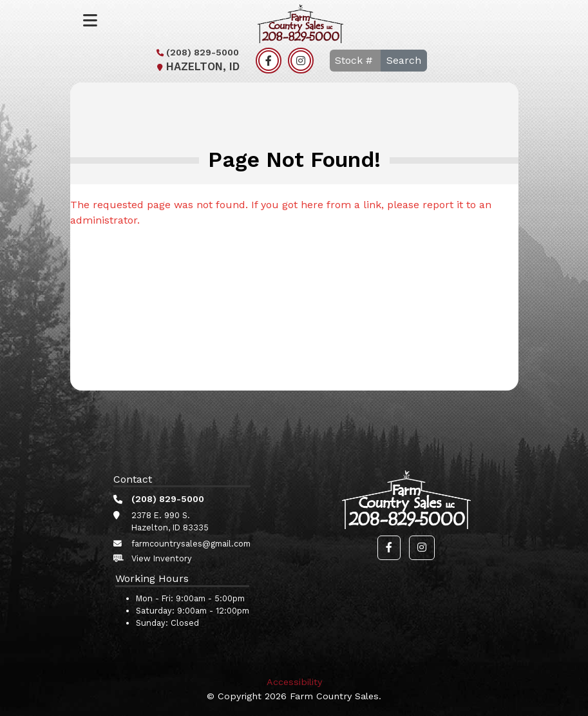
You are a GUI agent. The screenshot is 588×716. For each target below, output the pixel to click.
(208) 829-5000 (196, 52)
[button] (389, 548)
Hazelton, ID (196, 67)
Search (404, 60)
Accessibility (294, 682)
